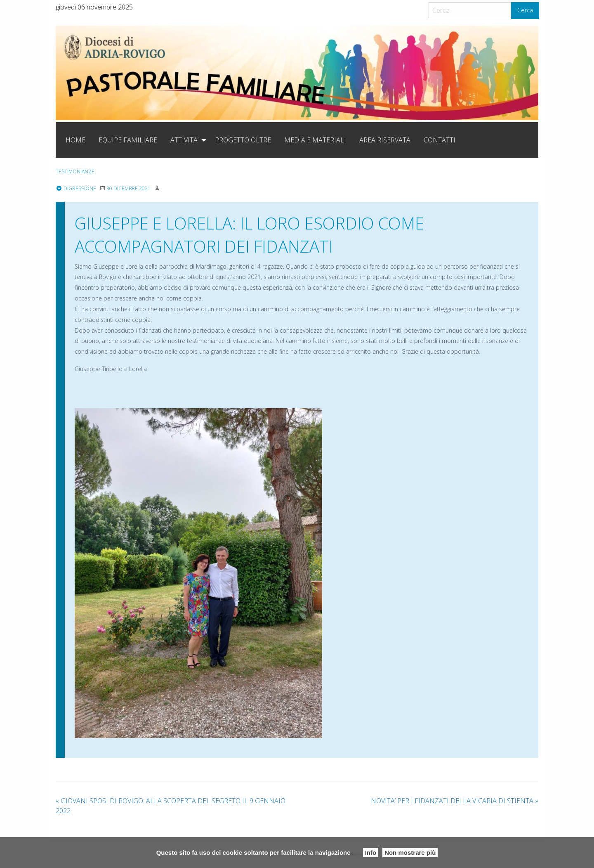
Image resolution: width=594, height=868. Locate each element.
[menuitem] (75, 140)
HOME (75, 140)
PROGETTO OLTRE (243, 140)
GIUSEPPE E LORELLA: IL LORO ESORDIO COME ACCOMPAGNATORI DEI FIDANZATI (249, 235)
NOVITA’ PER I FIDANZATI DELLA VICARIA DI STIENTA (455, 801)
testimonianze (75, 171)
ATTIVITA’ (184, 140)
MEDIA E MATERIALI (315, 140)
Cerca (525, 10)
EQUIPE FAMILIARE (128, 140)
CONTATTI (440, 140)
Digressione (76, 188)
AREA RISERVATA (385, 140)
